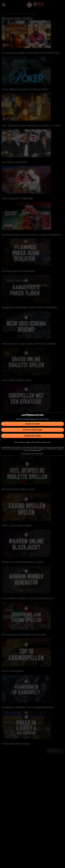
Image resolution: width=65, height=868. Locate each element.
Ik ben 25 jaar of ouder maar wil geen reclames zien (33, 442)
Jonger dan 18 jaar (32, 436)
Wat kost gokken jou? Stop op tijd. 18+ (32, 454)
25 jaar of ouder (33, 424)
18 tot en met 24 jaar (33, 430)
